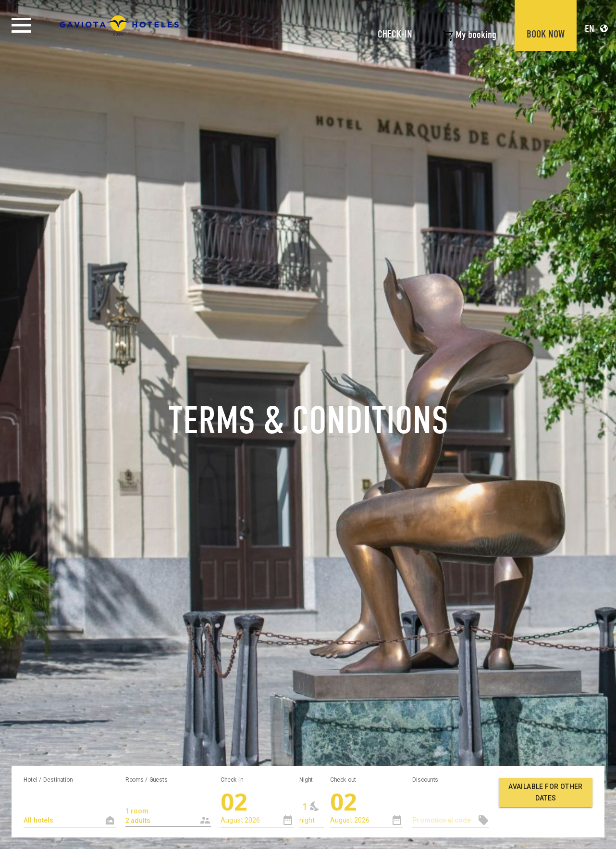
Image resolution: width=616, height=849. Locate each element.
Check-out (343, 779)
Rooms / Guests (147, 779)
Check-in (232, 779)
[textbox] (70, 820)
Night (306, 779)
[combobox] (168, 807)
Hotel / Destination (48, 779)
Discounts (425, 779)
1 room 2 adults (161, 811)
